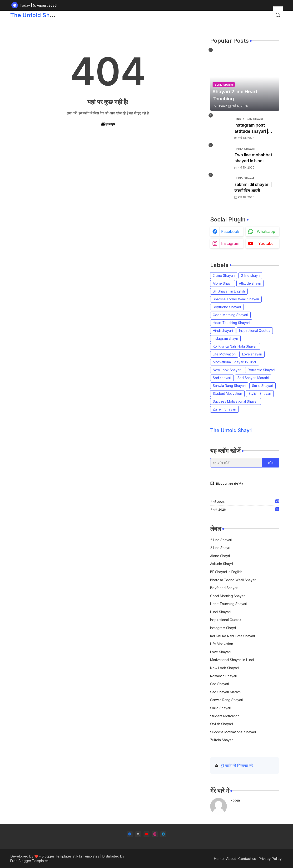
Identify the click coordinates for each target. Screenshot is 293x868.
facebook (230, 231)
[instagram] (155, 834)
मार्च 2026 (246, 509)
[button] (278, 15)
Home (219, 859)
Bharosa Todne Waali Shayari (236, 299)
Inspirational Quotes (255, 331)
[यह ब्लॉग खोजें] (236, 463)
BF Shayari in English (229, 291)
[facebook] (130, 834)
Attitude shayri (250, 283)
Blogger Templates (57, 856)
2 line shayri (250, 275)
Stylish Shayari (260, 393)
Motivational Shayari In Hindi (235, 362)
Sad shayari (222, 378)
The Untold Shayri (35, 15)
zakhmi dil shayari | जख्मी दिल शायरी (253, 188)
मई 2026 (246, 501)
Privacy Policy (270, 859)
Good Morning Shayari (230, 315)
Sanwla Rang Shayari (229, 386)
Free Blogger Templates (29, 861)
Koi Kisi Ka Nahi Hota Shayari (235, 346)
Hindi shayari (223, 331)
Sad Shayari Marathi (253, 378)
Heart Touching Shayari (231, 323)
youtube (266, 243)
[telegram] (163, 834)
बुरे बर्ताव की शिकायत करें (237, 765)
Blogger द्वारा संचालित (227, 483)
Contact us (247, 859)
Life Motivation (224, 354)
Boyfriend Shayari (227, 307)
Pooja (235, 800)
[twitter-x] (138, 834)
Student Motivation (227, 393)
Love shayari (252, 354)
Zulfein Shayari (224, 409)
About (231, 859)
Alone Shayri (223, 283)
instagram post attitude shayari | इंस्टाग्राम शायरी (251, 129)
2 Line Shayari (224, 275)
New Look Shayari (227, 370)
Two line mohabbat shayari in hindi (253, 158)
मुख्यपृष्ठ (108, 124)
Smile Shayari (263, 386)
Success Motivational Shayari (236, 401)
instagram (230, 243)
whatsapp (266, 231)
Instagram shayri (225, 338)
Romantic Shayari (261, 370)
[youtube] (146, 834)
